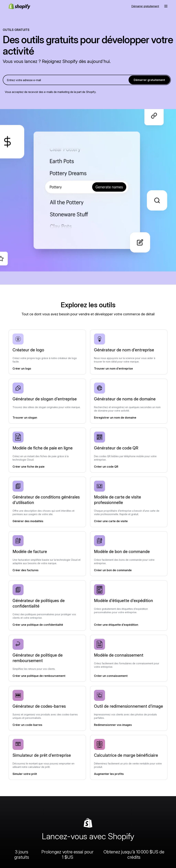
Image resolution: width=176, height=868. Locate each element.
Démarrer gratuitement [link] (149, 80)
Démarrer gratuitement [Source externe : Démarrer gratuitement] (145, 6)
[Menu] (166, 6)
